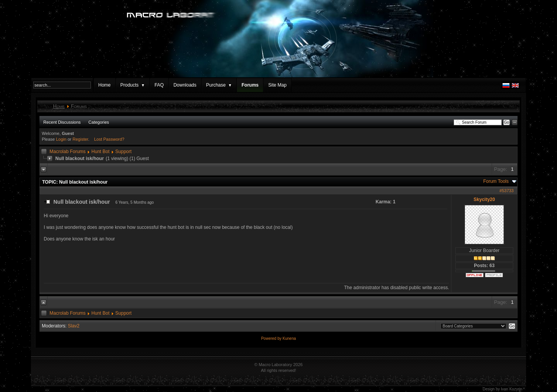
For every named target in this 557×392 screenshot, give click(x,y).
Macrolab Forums (67, 152)
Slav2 (73, 326)
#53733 (507, 191)
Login (61, 139)
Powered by (272, 338)
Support (123, 152)
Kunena (289, 338)
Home (104, 85)
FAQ (159, 85)
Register (80, 139)
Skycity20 (484, 199)
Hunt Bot (100, 152)
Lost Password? (109, 139)
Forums (250, 85)
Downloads (185, 85)
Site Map (277, 85)
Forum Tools (496, 181)
